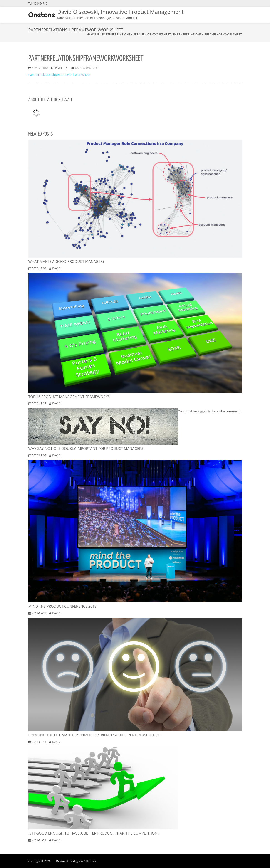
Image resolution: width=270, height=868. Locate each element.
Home (95, 34)
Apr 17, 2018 (40, 68)
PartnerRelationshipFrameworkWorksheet (136, 34)
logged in (204, 411)
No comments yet (87, 68)
